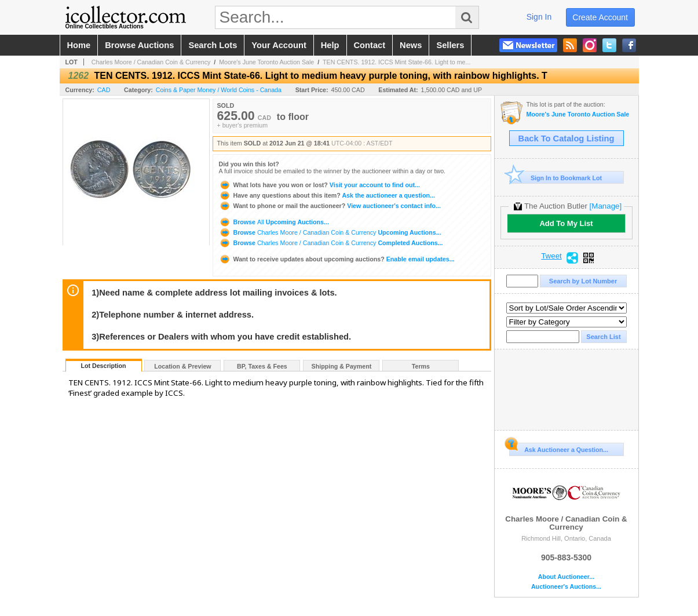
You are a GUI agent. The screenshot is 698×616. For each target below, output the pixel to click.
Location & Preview (182, 366)
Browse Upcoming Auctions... (274, 222)
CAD (104, 90)
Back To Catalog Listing (567, 138)
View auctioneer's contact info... (330, 206)
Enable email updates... (337, 259)
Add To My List (566, 223)
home (79, 45)
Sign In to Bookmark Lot (556, 178)
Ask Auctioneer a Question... (559, 448)
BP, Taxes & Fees (262, 366)
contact (370, 45)
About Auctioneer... (566, 577)
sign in (539, 17)
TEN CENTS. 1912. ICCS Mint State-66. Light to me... (396, 62)
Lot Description (103, 366)
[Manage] (606, 206)
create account (600, 17)
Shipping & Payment (342, 366)
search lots (213, 45)
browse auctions (139, 45)
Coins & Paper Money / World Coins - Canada (219, 90)
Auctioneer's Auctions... (566, 587)
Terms (421, 366)
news (411, 45)
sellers (450, 45)
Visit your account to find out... (319, 185)
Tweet (551, 256)
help (330, 45)
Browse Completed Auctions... (331, 243)
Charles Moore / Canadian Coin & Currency (151, 62)
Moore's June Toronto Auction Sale (266, 62)
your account (279, 45)
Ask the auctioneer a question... (327, 195)
